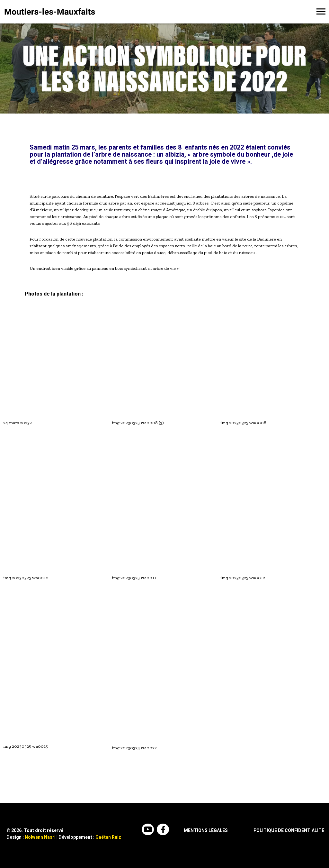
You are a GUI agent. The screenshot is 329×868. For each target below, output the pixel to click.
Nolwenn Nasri (40, 837)
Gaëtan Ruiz (108, 837)
